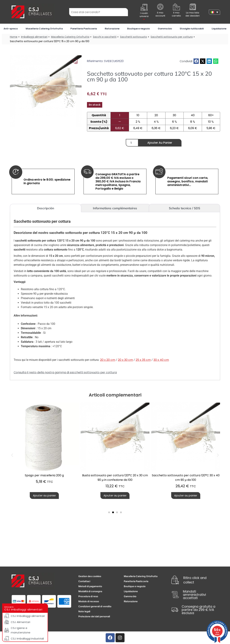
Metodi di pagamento (90, 586)
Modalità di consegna (90, 591)
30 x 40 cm (161, 360)
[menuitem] (214, 12)
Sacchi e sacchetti (105, 37)
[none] (214, 12)
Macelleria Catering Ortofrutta (44, 29)
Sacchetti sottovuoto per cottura (172, 37)
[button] (196, 61)
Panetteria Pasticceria (84, 29)
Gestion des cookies (90, 576)
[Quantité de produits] (132, 143)
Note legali (84, 611)
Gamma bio (165, 29)
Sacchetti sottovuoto (134, 37)
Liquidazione (219, 29)
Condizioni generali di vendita (95, 606)
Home (14, 37)
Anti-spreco (11, 29)
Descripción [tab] (46, 208)
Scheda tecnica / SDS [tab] (185, 208)
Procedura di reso (88, 596)
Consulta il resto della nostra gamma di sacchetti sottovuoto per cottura (65, 372)
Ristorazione (112, 29)
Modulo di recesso (89, 601)
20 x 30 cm (125, 360)
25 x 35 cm (143, 360)
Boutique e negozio (139, 29)
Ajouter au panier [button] (99, 495)
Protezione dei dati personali (94, 616)
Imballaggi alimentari (34, 37)
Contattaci (84, 581)
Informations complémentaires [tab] (115, 208)
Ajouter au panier (160, 143)
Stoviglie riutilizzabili (192, 29)
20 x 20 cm (108, 360)
